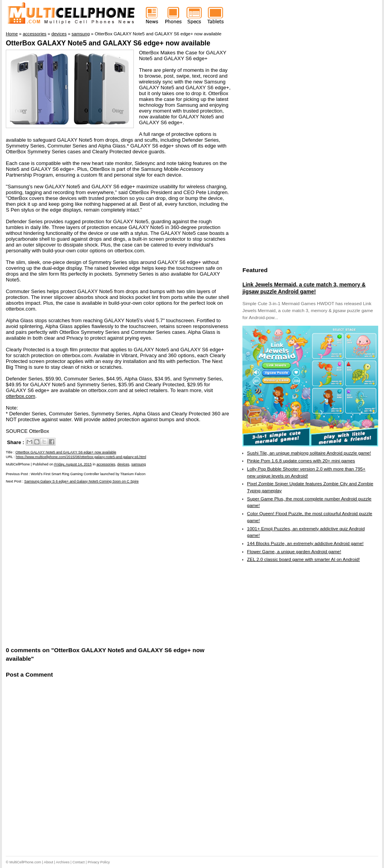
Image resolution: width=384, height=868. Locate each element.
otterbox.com (21, 396)
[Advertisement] (75, 564)
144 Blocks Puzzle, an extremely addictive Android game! (305, 543)
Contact (79, 862)
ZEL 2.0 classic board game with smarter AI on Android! (304, 559)
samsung (139, 464)
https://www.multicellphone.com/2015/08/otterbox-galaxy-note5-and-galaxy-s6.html (81, 457)
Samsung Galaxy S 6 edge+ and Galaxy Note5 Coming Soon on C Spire (82, 481)
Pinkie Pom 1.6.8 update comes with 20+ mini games (301, 461)
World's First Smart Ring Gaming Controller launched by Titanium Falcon (88, 474)
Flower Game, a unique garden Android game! (294, 552)
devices (123, 464)
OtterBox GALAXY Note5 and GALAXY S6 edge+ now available (108, 43)
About (48, 862)
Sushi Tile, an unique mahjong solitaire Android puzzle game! (309, 453)
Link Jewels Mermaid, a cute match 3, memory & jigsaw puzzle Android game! (304, 288)
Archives (63, 862)
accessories (106, 464)
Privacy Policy (99, 862)
